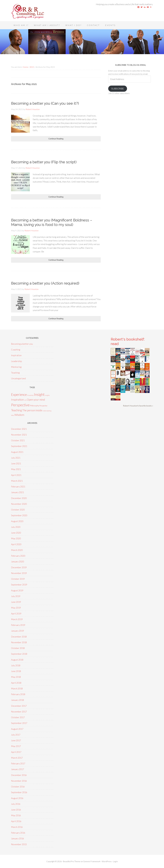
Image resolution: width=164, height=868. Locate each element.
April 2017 (16, 752)
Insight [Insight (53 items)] (39, 394)
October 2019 (18, 579)
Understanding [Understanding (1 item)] (47, 411)
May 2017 (16, 746)
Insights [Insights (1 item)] (47, 395)
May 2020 (16, 538)
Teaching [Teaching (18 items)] (16, 410)
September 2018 (19, 654)
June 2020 (16, 533)
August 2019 (17, 590)
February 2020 (18, 556)
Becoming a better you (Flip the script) (44, 162)
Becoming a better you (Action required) (45, 283)
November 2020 (19, 504)
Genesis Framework (92, 861)
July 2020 (16, 527)
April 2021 (16, 475)
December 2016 (19, 775)
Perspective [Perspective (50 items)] (20, 405)
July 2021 (16, 458)
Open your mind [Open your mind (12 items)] (36, 400)
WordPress (107, 861)
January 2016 (17, 838)
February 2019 (18, 625)
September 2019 (19, 585)
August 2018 (17, 660)
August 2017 (17, 729)
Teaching (15, 373)
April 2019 (16, 614)
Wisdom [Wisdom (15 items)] (19, 415)
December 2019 (19, 567)
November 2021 (19, 435)
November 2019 (19, 573)
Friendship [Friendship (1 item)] (30, 395)
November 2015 (19, 844)
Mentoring (16, 367)
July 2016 (16, 804)
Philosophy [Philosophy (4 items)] (34, 405)
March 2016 (17, 827)
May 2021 (16, 469)
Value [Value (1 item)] (13, 415)
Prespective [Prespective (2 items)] (43, 406)
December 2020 (19, 498)
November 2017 (19, 712)
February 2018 (18, 694)
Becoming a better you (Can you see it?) (45, 103)
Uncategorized (18, 378)
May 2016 (16, 815)
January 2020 (17, 561)
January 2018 (17, 700)
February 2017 (18, 763)
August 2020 (17, 521)
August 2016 (17, 798)
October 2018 (18, 648)
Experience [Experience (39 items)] (19, 395)
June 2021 (16, 463)
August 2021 (17, 452)
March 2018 (17, 688)
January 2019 (17, 631)
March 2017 (17, 758)
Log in (115, 861)
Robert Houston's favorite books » (138, 406)
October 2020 (18, 510)
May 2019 (16, 608)
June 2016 (16, 810)
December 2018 (19, 637)
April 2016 (16, 821)
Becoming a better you (22, 344)
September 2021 (19, 446)
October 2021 (18, 440)
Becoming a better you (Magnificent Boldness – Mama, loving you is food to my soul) (52, 222)
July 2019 (16, 596)
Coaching (16, 350)
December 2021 (19, 429)
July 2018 (16, 665)
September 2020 (19, 515)
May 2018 (16, 677)
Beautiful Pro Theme (72, 861)
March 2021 (17, 481)
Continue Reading (56, 139)
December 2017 (19, 706)
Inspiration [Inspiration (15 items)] (17, 400)
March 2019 (17, 619)
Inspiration (16, 355)
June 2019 (16, 602)
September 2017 (19, 723)
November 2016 (19, 781)
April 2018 (16, 683)
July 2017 (16, 735)
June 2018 (16, 671)
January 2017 (17, 769)
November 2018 (19, 642)
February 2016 (18, 833)
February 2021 (18, 487)
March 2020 (17, 550)
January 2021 (17, 492)
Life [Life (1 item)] (25, 400)
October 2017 (18, 717)
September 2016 (19, 792)
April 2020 (16, 544)
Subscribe (118, 89)
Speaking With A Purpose (31, 11)
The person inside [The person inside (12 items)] (32, 410)
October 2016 (18, 787)
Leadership (16, 361)
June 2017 (16, 740)
